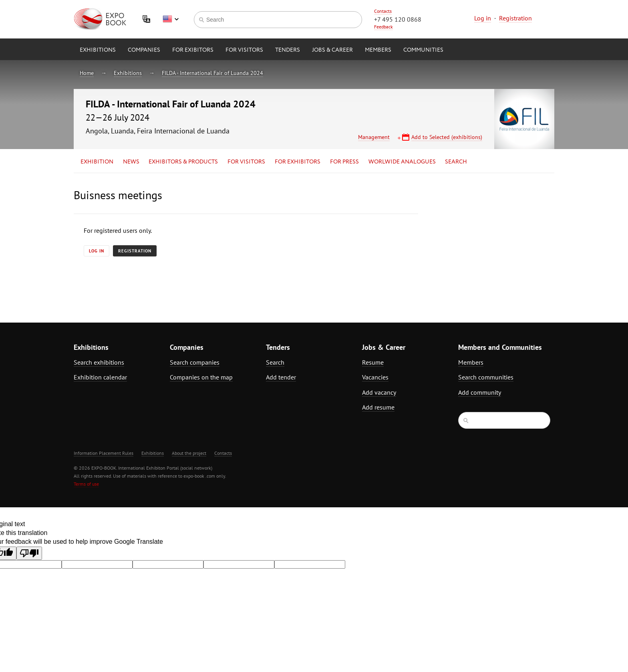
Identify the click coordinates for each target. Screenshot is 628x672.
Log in (483, 18)
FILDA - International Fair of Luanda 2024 (212, 73)
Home (87, 73)
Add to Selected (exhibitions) (447, 137)
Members (378, 50)
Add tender (281, 377)
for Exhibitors (298, 162)
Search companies (195, 362)
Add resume (378, 407)
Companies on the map (201, 377)
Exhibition (97, 162)
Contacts (383, 11)
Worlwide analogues (402, 162)
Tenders (288, 50)
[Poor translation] (29, 553)
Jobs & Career (332, 50)
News (131, 162)
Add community (480, 392)
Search (456, 162)
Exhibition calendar (100, 377)
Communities (423, 50)
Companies (144, 50)
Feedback (383, 27)
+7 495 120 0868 (398, 19)
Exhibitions (98, 50)
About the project (189, 453)
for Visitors (244, 50)
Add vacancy (379, 392)
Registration (515, 18)
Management (374, 137)
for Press (344, 162)
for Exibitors (193, 50)
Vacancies (375, 377)
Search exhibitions (99, 362)
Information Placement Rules (104, 453)
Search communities (486, 377)
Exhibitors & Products (183, 162)
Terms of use (86, 484)
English (171, 19)
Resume (373, 362)
